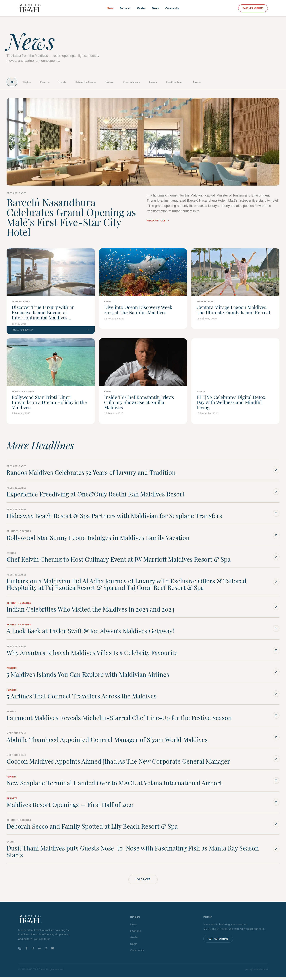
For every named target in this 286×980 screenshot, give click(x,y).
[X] (46, 951)
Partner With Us (253, 8)
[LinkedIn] (40, 951)
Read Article (158, 222)
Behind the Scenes (106, 83)
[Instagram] (20, 951)
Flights (32, 83)
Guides (141, 8)
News (110, 8)
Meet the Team (215, 83)
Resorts (54, 83)
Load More (143, 882)
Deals (155, 8)
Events (189, 83)
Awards (243, 83)
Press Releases (162, 83)
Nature (135, 83)
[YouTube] (53, 951)
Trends (76, 83)
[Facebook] (26, 951)
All (14, 83)
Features (125, 8)
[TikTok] (33, 951)
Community (172, 8)
